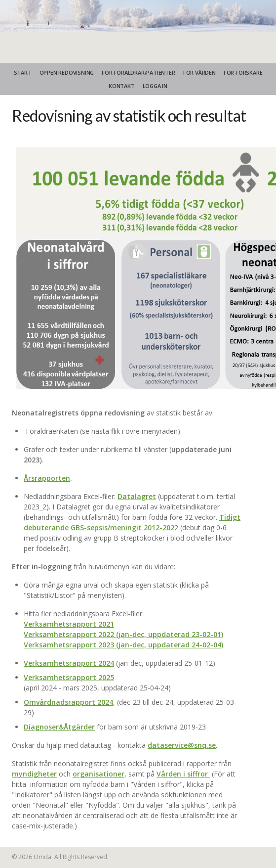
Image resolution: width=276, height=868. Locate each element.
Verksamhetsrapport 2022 (69, 634)
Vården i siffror (182, 774)
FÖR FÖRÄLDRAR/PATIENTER (138, 72)
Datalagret (137, 496)
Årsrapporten (47, 478)
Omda (42, 857)
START (23, 72)
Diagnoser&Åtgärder (59, 727)
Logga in (155, 86)
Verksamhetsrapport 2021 (69, 624)
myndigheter (34, 774)
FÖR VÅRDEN (199, 72)
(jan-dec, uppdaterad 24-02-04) (170, 645)
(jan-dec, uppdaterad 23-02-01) (169, 634)
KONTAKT (122, 86)
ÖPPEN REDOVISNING (67, 72)
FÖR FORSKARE (243, 72)
